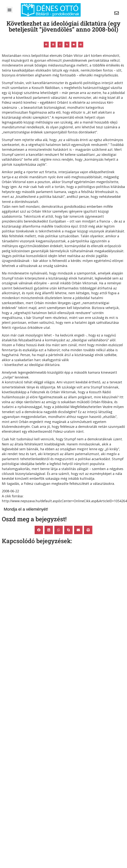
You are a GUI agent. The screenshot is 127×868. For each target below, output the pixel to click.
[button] (10, 10)
